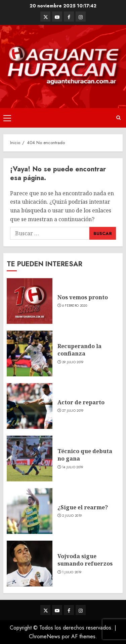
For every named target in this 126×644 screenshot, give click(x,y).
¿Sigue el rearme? (83, 507)
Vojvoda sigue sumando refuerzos (85, 560)
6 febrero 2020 (75, 306)
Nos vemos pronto (83, 297)
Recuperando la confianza (79, 350)
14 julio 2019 (73, 467)
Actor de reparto (81, 402)
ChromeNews (45, 636)
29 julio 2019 (73, 362)
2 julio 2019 (72, 516)
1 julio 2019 (72, 572)
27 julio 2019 (73, 411)
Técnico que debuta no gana (85, 455)
